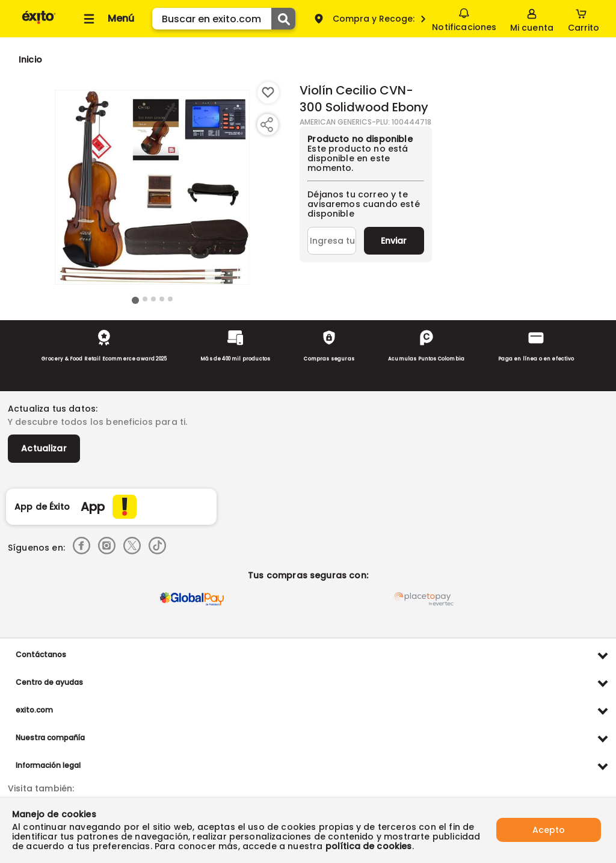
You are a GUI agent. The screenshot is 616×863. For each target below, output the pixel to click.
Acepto (549, 830)
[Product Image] (152, 187)
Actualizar (44, 448)
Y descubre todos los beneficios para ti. (97, 422)
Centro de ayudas (49, 682)
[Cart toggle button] (584, 19)
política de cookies (369, 846)
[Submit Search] (283, 19)
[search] (224, 19)
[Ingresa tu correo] (332, 241)
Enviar (394, 241)
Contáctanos (41, 654)
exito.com (34, 710)
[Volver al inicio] (39, 23)
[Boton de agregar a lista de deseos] (268, 93)
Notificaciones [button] (464, 18)
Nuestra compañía (50, 738)
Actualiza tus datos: (53, 409)
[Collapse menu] (107, 19)
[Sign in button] (532, 19)
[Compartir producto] (266, 125)
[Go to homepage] (30, 60)
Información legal (48, 765)
